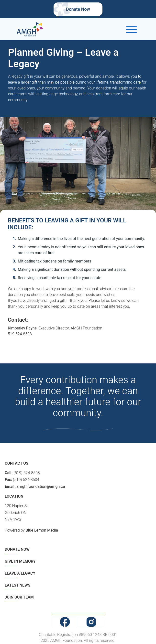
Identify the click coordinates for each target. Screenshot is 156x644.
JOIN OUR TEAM (19, 597)
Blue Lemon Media (42, 530)
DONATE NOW (17, 549)
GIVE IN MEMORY (20, 561)
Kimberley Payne (22, 328)
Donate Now (78, 9)
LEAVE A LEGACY (20, 573)
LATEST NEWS (17, 585)
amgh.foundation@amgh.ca (41, 486)
